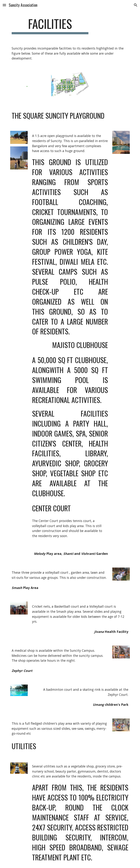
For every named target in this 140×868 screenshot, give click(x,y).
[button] (4, 5)
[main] (50, 25)
